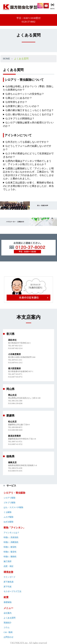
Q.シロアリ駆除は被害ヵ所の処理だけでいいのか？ (28, 124)
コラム (7, 627)
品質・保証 (9, 566)
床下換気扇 (9, 582)
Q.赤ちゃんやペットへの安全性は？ (25, 94)
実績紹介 (8, 623)
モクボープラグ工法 (12, 591)
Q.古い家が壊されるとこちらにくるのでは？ (30, 114)
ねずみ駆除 (9, 522)
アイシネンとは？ (11, 533)
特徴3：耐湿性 (10, 547)
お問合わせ (9, 637)
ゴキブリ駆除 (9, 503)
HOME (6, 59)
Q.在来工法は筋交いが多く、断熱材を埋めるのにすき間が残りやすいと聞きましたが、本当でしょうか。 (28, 186)
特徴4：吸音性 (10, 552)
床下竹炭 (8, 587)
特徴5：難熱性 (10, 557)
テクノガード (9, 577)
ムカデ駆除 (9, 517)
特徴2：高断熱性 (11, 542)
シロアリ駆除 (9, 498)
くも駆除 (8, 512)
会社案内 (8, 613)
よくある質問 (9, 618)
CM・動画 (8, 632)
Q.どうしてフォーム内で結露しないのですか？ (27, 148)
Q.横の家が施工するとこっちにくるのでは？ (30, 110)
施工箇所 (8, 561)
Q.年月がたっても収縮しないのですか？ (27, 142)
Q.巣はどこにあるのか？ (19, 98)
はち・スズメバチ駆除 (13, 507)
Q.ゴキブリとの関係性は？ (20, 118)
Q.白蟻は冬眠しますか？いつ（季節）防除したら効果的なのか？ (28, 88)
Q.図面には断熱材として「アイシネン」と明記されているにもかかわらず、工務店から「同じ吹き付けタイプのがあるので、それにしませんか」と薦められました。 (28, 173)
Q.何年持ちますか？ (16, 102)
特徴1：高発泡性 (11, 537)
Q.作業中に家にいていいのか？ (22, 106)
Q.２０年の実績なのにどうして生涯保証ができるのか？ (28, 155)
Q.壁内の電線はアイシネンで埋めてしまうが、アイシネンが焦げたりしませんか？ (27, 163)
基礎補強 (8, 602)
